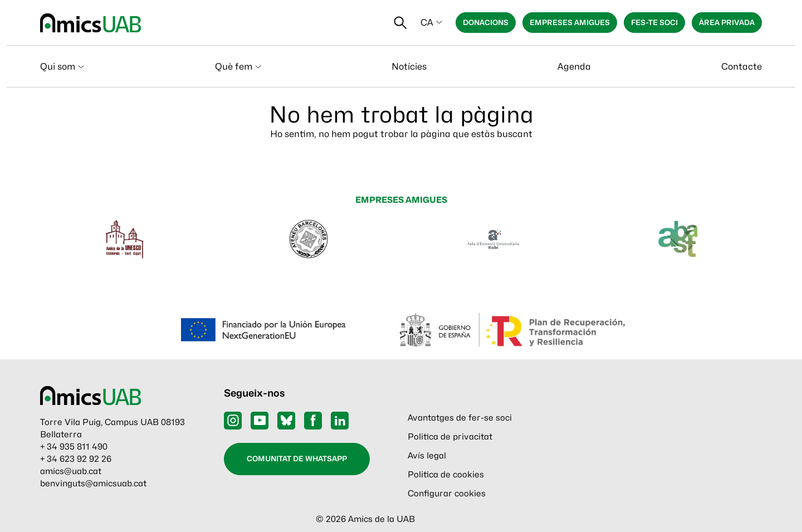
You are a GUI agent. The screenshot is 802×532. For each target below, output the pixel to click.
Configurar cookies (447, 494)
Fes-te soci (654, 22)
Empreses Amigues (570, 22)
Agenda (574, 67)
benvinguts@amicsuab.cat (93, 484)
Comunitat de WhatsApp (297, 458)
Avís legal (427, 456)
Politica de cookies (446, 475)
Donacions (486, 22)
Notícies (409, 67)
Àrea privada (727, 22)
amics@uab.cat (71, 471)
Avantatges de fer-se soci (460, 418)
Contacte (742, 67)
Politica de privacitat (450, 437)
